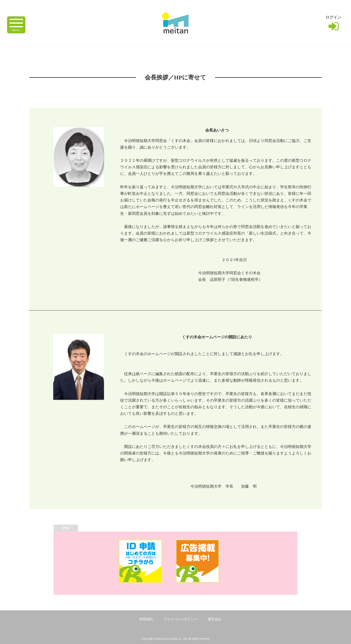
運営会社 (214, 619)
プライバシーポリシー (180, 619)
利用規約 (146, 619)
